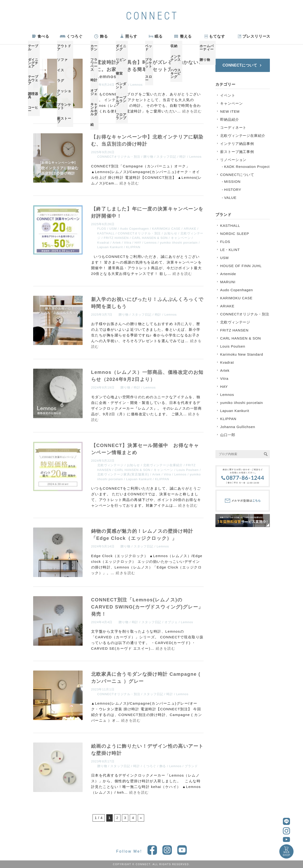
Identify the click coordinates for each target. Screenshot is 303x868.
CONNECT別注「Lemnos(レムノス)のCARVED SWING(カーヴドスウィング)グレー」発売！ (147, 607)
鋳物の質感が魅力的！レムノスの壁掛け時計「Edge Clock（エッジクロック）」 (142, 535)
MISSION (232, 181)
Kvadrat (103, 243)
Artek (117, 243)
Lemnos (137, 85)
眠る (159, 36)
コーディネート (233, 128)
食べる (43, 36)
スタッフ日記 (166, 157)
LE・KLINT (230, 250)
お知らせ (171, 233)
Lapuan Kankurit (110, 247)
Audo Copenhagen (134, 229)
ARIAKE (190, 229)
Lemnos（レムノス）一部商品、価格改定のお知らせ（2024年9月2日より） (147, 376)
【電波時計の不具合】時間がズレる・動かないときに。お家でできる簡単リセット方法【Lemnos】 (147, 69)
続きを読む (192, 111)
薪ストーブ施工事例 (237, 152)
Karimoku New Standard (242, 354)
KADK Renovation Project (247, 167)
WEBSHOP (286, 854)
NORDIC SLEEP (235, 234)
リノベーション (233, 160)
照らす (131, 36)
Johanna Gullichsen (238, 427)
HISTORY (233, 190)
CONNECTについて (237, 175)
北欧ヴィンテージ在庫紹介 (163, 465)
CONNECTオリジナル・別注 (119, 157)
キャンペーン (181, 238)
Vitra (128, 243)
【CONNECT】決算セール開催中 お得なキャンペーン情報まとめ (145, 449)
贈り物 (148, 157)
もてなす (217, 36)
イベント (228, 95)
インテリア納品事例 (237, 144)
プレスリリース (256, 36)
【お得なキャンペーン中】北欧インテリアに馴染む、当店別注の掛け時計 (147, 140)
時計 (124, 85)
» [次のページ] (141, 818)
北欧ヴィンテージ (110, 465)
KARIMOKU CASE (166, 229)
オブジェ (171, 622)
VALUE (230, 198)
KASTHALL (106, 233)
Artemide (228, 274)
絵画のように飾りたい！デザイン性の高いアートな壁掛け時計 (147, 750)
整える (186, 36)
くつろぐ (75, 36)
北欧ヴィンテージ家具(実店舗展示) (123, 474)
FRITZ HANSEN (116, 238)
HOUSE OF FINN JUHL (241, 266)
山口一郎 (228, 435)
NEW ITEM (230, 111)
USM (113, 229)
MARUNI (228, 282)
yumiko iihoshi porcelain (179, 243)
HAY (138, 243)
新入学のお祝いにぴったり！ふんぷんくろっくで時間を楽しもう (147, 303)
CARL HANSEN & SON (150, 238)
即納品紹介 (230, 119)
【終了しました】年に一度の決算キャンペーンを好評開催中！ (147, 212)
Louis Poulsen (188, 470)
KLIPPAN (133, 247)
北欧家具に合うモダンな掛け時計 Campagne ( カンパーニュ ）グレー (146, 678)
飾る (104, 36)
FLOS (102, 229)
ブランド (191, 766)
